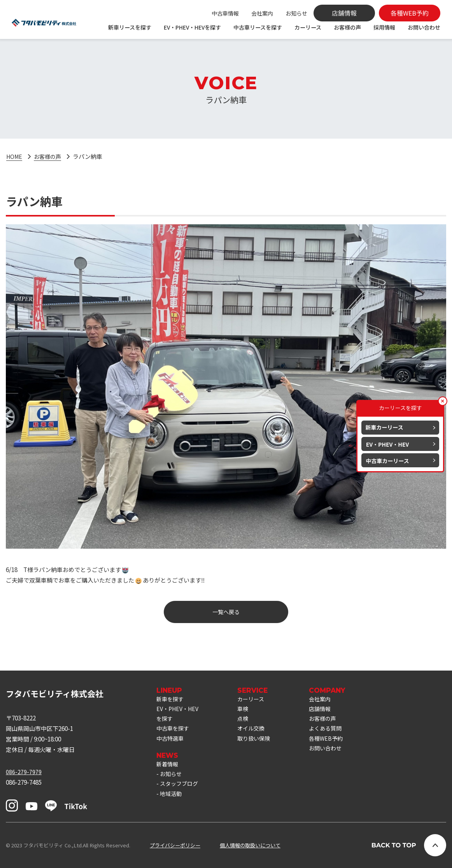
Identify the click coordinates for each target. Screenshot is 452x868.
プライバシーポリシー (175, 845)
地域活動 (172, 800)
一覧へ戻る (226, 612)
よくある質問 (333, 731)
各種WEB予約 (333, 742)
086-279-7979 (24, 772)
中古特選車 (171, 742)
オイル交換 (256, 731)
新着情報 (168, 769)
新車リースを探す (130, 27)
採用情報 (384, 27)
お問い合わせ (424, 27)
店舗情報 (327, 710)
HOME (15, 156)
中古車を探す (174, 731)
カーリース (308, 27)
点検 (247, 721)
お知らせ (296, 13)
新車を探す (171, 700)
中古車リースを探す (258, 27)
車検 (247, 710)
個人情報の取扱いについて (250, 845)
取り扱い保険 (259, 742)
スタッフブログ (180, 790)
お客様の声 (347, 27)
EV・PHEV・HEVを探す (192, 27)
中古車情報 (225, 13)
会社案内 (262, 13)
